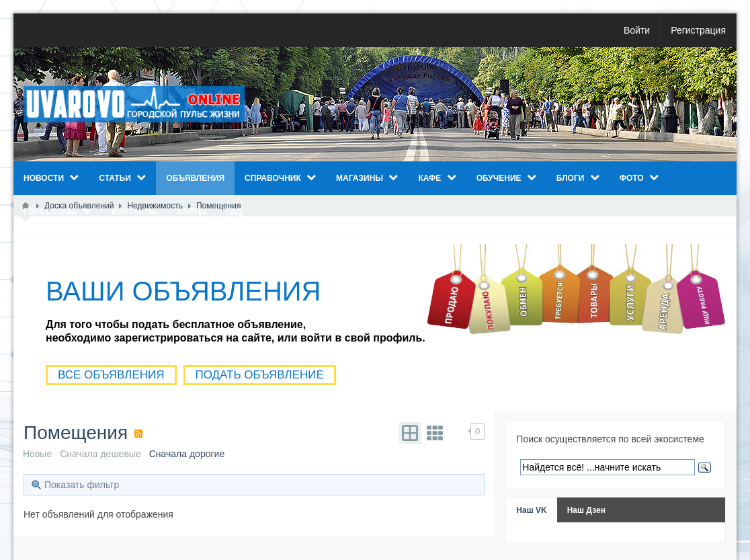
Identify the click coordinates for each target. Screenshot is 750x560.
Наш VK (531, 510)
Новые (37, 454)
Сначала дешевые (100, 454)
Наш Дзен (586, 510)
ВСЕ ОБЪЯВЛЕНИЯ (111, 375)
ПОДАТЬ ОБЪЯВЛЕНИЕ (260, 375)
